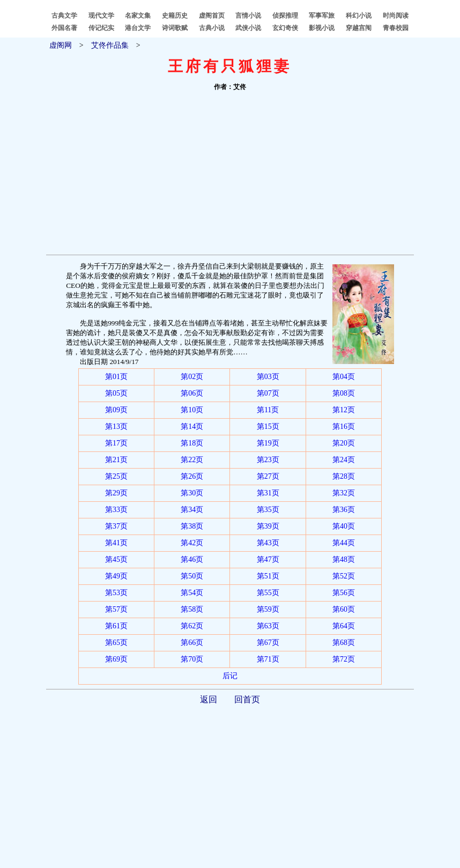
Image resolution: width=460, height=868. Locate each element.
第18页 (192, 443)
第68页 (344, 643)
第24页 (344, 460)
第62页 (192, 626)
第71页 (268, 659)
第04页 (344, 377)
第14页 (192, 426)
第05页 (116, 393)
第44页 (344, 543)
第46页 (192, 559)
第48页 (344, 559)
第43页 (268, 543)
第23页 (268, 460)
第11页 (268, 410)
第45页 (116, 559)
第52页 (344, 576)
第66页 (192, 643)
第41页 (116, 543)
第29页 (116, 493)
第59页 (268, 609)
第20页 (344, 443)
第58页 (192, 609)
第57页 (116, 609)
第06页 (192, 393)
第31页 (268, 493)
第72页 (344, 659)
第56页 (344, 593)
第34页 (192, 510)
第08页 (344, 393)
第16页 (344, 426)
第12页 (344, 410)
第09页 (116, 410)
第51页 (268, 576)
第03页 (268, 377)
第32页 (344, 493)
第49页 (116, 576)
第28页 (344, 476)
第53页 (116, 593)
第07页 (268, 393)
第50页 (192, 576)
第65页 (116, 643)
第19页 (268, 443)
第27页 (268, 476)
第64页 (344, 626)
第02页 (192, 377)
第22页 (192, 460)
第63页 (268, 626)
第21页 (116, 460)
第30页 (192, 493)
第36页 (344, 510)
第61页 (116, 626)
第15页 (268, 426)
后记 (230, 676)
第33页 (116, 510)
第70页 (192, 659)
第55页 (268, 593)
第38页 (192, 526)
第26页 (192, 476)
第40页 (344, 526)
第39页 (268, 526)
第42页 (192, 543)
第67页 (268, 643)
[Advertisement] (230, 174)
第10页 (192, 410)
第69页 (116, 659)
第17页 (116, 443)
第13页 (116, 426)
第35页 (268, 510)
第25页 (116, 476)
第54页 (192, 593)
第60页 (344, 609)
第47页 (268, 559)
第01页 (116, 377)
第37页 (116, 526)
